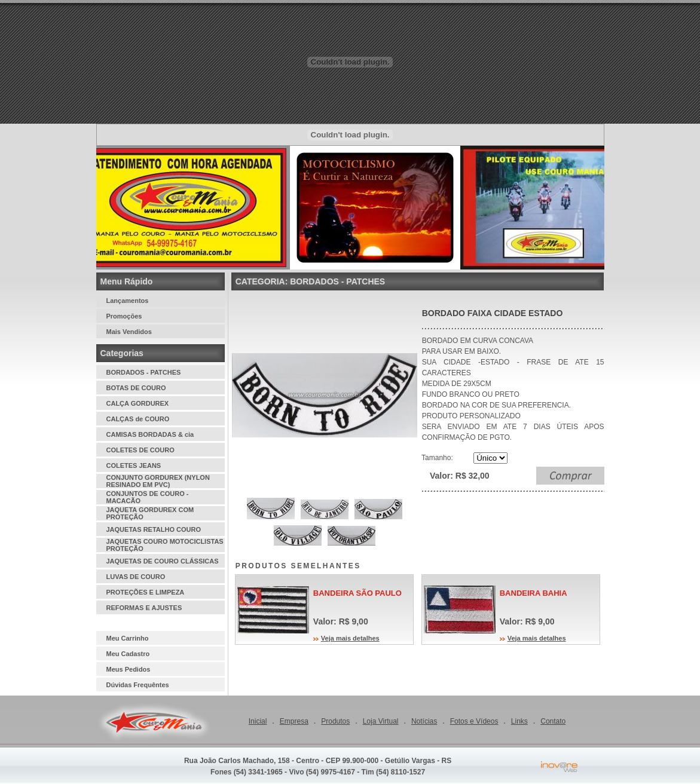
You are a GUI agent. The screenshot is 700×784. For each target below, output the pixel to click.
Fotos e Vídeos (474, 721)
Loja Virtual (381, 721)
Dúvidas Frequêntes (138, 685)
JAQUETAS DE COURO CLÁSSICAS (163, 561)
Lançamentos (128, 301)
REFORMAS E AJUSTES (144, 608)
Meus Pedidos (129, 669)
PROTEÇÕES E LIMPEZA (146, 592)
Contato (553, 721)
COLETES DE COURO (140, 450)
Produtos (335, 721)
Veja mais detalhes (350, 638)
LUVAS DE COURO (136, 577)
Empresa (294, 721)
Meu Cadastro (128, 654)
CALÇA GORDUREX (138, 403)
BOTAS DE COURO (136, 388)
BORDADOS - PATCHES (144, 372)
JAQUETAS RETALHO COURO (154, 529)
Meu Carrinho (128, 638)
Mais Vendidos (129, 332)
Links (519, 721)
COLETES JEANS (134, 465)
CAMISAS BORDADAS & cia (150, 434)
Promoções (124, 316)
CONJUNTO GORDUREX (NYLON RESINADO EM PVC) (158, 481)
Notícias (424, 721)
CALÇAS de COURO (138, 419)
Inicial (258, 721)
